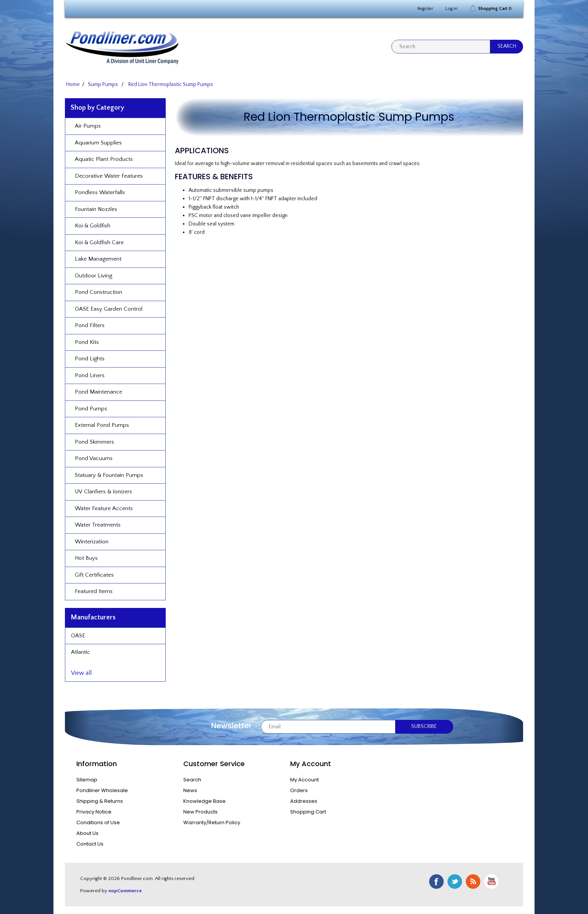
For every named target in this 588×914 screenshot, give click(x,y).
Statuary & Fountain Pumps (109, 475)
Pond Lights (90, 359)
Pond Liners (90, 375)
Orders (299, 790)
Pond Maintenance (99, 392)
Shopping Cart (308, 812)
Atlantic (81, 652)
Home (73, 84)
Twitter (455, 882)
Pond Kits (87, 342)
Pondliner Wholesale (102, 790)
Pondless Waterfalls (100, 192)
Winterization (92, 542)
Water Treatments (98, 525)
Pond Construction (99, 292)
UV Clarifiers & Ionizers (103, 492)
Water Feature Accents (104, 508)
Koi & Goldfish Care (99, 242)
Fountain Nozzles (96, 209)
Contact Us (90, 844)
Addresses (304, 801)
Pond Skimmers (94, 442)
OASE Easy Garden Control (109, 309)
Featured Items (94, 591)
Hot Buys (86, 558)
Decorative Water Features (109, 176)
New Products (200, 812)
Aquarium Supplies (98, 143)
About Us (87, 833)
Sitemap (87, 780)
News (190, 790)
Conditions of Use (98, 822)
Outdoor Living (94, 276)
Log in (451, 9)
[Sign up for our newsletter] (328, 727)
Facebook (436, 882)
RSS (473, 882)
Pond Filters (90, 325)
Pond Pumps (91, 409)
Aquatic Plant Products (104, 159)
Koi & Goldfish (93, 226)
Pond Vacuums (94, 458)
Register (425, 9)
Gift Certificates (94, 575)
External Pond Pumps (102, 425)
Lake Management (98, 259)
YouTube (491, 882)
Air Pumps (88, 126)
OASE (78, 636)
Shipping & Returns (100, 801)
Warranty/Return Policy (212, 822)
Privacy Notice (94, 812)
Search (192, 780)
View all (81, 673)
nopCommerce (125, 891)
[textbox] (441, 47)
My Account (304, 780)
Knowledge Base (204, 801)
